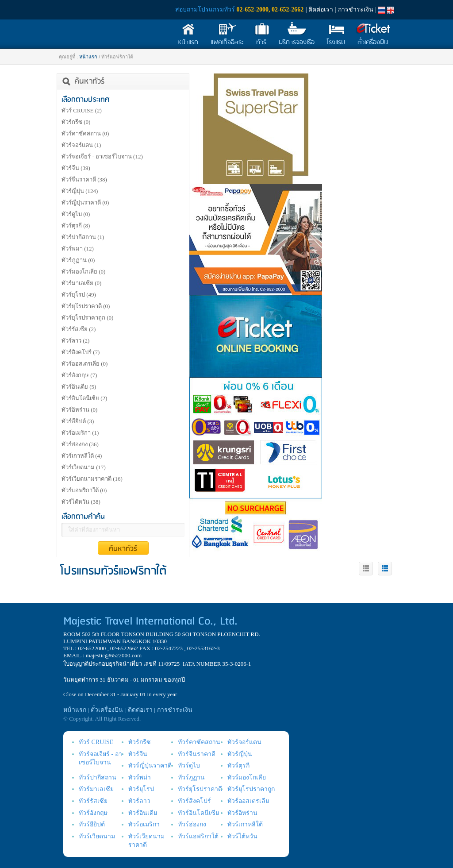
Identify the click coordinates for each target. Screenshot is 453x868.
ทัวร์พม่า (78, 249)
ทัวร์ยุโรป (79, 295)
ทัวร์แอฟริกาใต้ (84, 490)
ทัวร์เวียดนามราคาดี (92, 479)
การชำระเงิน (356, 10)
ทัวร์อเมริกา (80, 433)
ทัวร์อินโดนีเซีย (84, 398)
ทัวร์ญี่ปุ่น (80, 191)
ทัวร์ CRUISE (82, 110)
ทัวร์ (261, 42)
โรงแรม (336, 42)
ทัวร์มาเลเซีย (81, 283)
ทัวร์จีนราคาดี (84, 179)
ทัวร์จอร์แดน (81, 145)
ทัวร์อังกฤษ (79, 375)
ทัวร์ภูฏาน (78, 260)
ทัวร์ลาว (75, 341)
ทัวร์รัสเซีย (79, 329)
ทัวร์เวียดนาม (84, 467)
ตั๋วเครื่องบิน (373, 42)
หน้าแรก (188, 42)
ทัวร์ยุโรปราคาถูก (87, 318)
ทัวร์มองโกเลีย (83, 272)
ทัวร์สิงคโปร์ (81, 352)
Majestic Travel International (108, 23)
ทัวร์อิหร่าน (79, 410)
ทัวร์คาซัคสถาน (85, 133)
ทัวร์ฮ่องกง (80, 444)
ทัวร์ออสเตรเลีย (84, 364)
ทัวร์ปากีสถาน (83, 237)
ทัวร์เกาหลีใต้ (82, 456)
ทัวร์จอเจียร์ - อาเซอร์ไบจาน (102, 156)
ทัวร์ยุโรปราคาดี (86, 306)
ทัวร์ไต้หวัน (81, 502)
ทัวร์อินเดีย (79, 387)
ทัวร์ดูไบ (76, 214)
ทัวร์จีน (76, 168)
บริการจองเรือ (297, 42)
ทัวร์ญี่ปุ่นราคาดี (85, 203)
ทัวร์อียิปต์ (78, 421)
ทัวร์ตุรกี (76, 226)
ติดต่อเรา (321, 10)
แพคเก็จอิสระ (227, 42)
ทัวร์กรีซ (76, 122)
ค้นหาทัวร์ (123, 549)
